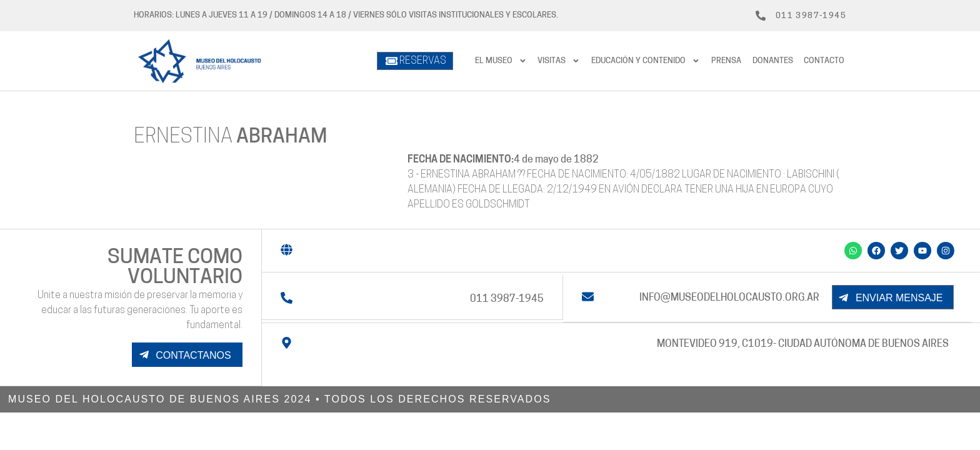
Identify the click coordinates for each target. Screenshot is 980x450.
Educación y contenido (646, 61)
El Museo (501, 61)
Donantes (773, 61)
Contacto (824, 61)
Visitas (559, 61)
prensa (726, 61)
